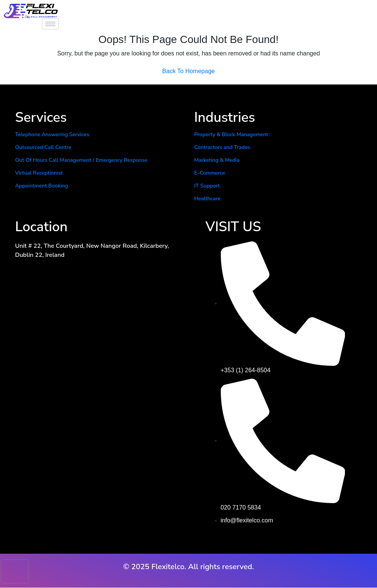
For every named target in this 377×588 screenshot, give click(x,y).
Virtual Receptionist (39, 173)
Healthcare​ (208, 199)
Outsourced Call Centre (43, 147)
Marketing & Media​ (217, 160)
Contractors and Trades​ (222, 147)
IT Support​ (207, 186)
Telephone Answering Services (52, 134)
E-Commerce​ (210, 173)
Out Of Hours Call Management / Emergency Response (81, 160)
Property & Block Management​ (231, 134)
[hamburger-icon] (50, 24)
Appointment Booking (42, 186)
